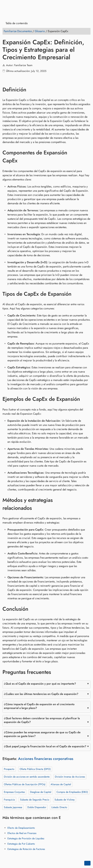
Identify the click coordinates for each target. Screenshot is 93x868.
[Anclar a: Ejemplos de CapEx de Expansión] (85, 399)
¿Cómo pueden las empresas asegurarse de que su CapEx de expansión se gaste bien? (42, 734)
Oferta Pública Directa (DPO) (35, 769)
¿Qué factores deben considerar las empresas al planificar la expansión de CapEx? (42, 720)
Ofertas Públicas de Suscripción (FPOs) (25, 784)
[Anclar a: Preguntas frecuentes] (56, 672)
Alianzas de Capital (61, 784)
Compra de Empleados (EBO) (72, 792)
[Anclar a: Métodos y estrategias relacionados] (87, 504)
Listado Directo (59, 807)
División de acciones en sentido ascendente (27, 777)
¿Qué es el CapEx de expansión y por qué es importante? (40, 684)
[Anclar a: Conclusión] (33, 609)
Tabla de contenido (16, 23)
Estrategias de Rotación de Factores (26, 849)
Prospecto (9, 769)
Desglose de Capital (41, 792)
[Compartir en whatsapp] (29, 78)
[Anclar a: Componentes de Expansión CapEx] (87, 157)
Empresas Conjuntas (14, 792)
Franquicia (9, 799)
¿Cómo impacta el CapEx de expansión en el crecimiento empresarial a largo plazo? (39, 706)
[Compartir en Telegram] (35, 78)
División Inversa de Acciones (70, 777)
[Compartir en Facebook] (5, 78)
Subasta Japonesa (13, 807)
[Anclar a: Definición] (31, 90)
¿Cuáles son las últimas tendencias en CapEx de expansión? (41, 694)
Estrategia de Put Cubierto (21, 844)
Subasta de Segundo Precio (35, 799)
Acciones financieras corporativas (46, 758)
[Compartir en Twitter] (11, 78)
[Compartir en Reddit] (23, 78)
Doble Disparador (37, 807)
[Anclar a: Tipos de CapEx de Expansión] (76, 294)
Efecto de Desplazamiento (21, 828)
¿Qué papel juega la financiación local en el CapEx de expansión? (45, 746)
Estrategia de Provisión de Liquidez (26, 838)
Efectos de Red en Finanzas (22, 833)
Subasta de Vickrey (65, 799)
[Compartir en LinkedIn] (17, 78)
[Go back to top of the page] (87, 863)
